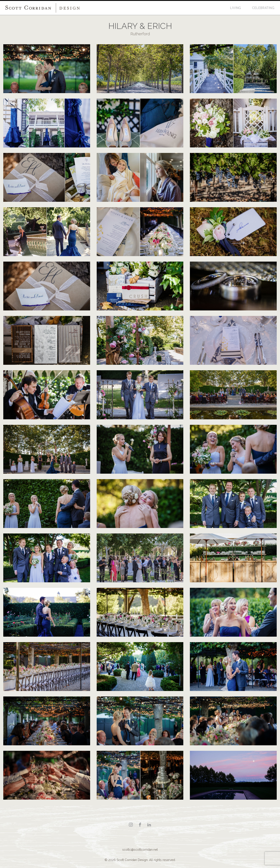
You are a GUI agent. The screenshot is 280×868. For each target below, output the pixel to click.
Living (236, 8)
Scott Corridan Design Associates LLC (43, 8)
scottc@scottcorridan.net (140, 850)
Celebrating (263, 8)
